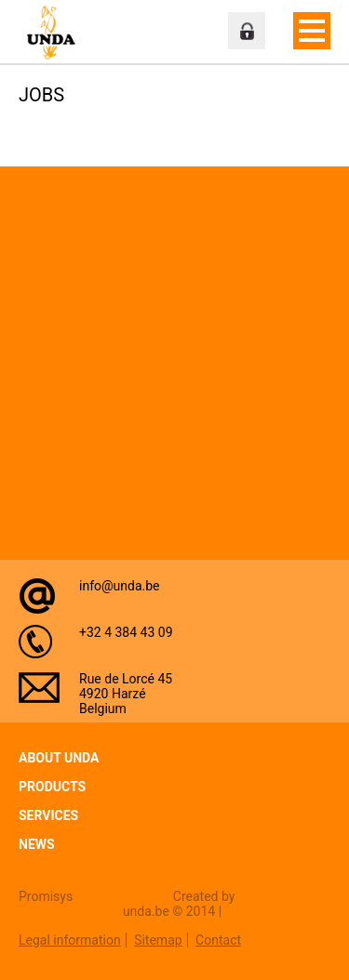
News (37, 844)
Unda (56, 33)
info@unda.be (120, 586)
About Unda (59, 758)
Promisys (46, 896)
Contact (218, 940)
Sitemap (158, 940)
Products (52, 787)
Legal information (70, 940)
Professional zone (247, 31)
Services (48, 815)
